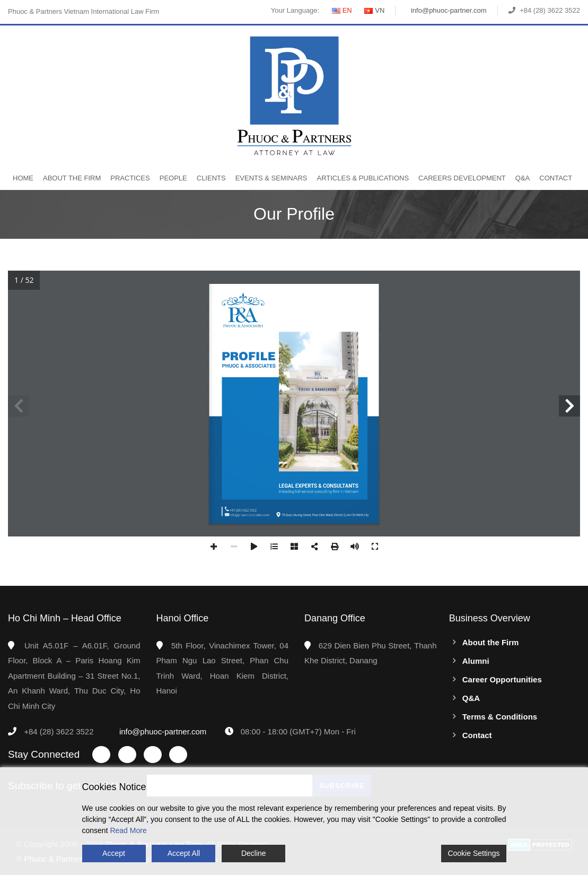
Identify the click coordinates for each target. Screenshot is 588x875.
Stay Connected (44, 754)
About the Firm (72, 178)
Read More (128, 830)
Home (23, 178)
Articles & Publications (363, 178)
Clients (211, 178)
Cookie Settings (473, 853)
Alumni (476, 661)
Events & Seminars (271, 178)
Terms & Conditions (500, 717)
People (173, 178)
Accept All (184, 853)
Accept (114, 853)
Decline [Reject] (254, 853)
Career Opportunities (502, 679)
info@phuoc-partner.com (449, 10)
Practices (130, 178)
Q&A (523, 178)
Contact (556, 178)
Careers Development (462, 178)
